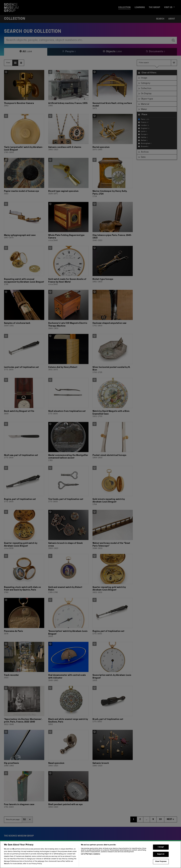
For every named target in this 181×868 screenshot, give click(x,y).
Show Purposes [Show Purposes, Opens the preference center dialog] (161, 865)
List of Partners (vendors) (90, 857)
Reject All (161, 857)
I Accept (161, 850)
